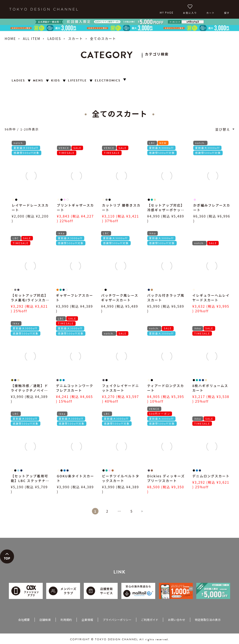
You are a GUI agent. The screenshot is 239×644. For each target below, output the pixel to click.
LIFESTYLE (77, 81)
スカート (76, 39)
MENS (38, 81)
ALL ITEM (32, 39)
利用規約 (66, 620)
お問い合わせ (176, 620)
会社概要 (24, 620)
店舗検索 (45, 620)
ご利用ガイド (150, 620)
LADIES (54, 39)
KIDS (56, 81)
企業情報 (87, 620)
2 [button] (107, 511)
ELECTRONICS (108, 81)
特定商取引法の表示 (208, 620)
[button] (144, 513)
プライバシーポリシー (117, 620)
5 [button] (132, 511)
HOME (10, 39)
